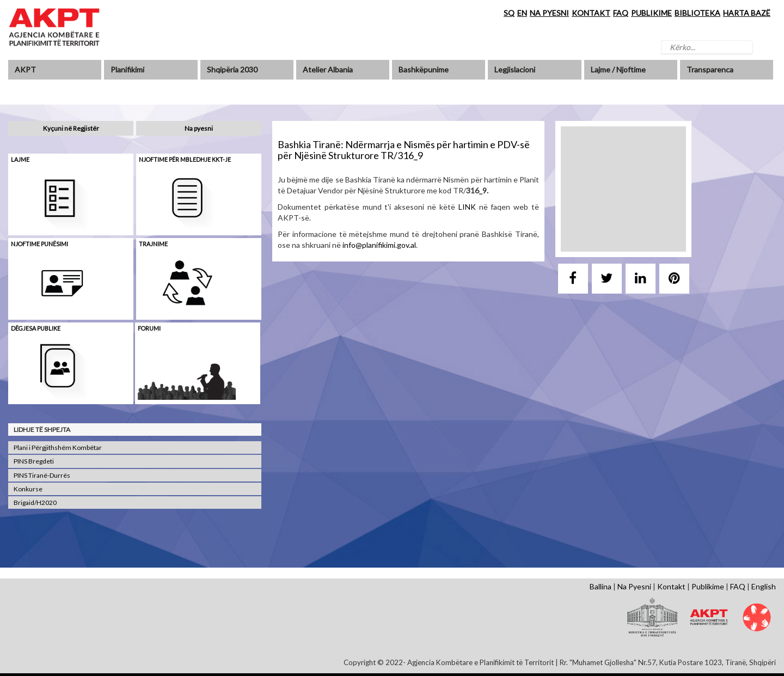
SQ (509, 13)
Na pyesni (199, 128)
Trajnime (153, 244)
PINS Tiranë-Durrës (42, 475)
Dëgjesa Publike (36, 328)
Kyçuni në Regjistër (71, 128)
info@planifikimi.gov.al (379, 245)
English (764, 586)
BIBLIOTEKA (697, 13)
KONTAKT (591, 13)
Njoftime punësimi (39, 244)
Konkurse (28, 489)
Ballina (601, 586)
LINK (467, 207)
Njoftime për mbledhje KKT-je (185, 159)
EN (522, 13)
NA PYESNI (549, 13)
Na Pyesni (634, 586)
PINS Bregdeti (34, 461)
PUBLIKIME (651, 13)
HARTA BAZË (747, 13)
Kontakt (671, 586)
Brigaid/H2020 (35, 503)
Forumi (149, 328)
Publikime (708, 586)
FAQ (621, 13)
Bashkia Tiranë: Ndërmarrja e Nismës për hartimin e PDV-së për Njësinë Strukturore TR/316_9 (404, 150)
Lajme (20, 159)
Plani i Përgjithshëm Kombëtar (58, 447)
